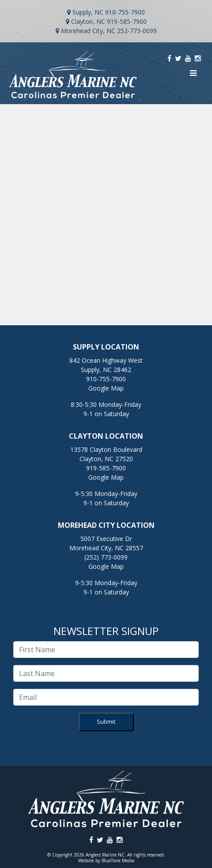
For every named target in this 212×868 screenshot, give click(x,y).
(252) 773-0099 (106, 557)
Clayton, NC (88, 21)
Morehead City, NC (88, 31)
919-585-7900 (127, 21)
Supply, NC (88, 12)
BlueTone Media (118, 860)
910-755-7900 (125, 12)
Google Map (106, 388)
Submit (106, 721)
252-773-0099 (137, 31)
